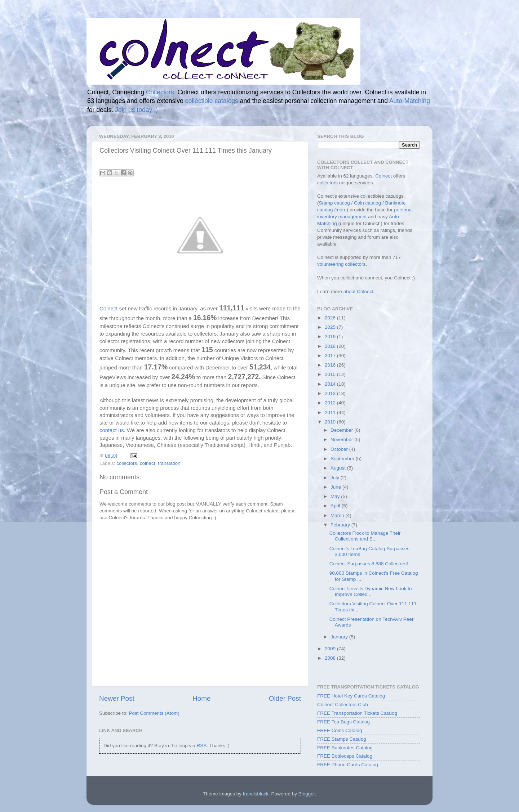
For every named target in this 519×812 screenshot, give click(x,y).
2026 (331, 318)
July (336, 478)
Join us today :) (136, 110)
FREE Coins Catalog (340, 730)
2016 (331, 365)
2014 (331, 384)
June (336, 487)
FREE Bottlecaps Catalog (345, 756)
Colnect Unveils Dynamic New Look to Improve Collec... (371, 591)
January (340, 637)
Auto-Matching (410, 101)
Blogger (307, 794)
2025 (331, 327)
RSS (201, 746)
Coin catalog (367, 203)
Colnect (108, 309)
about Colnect (358, 291)
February (341, 525)
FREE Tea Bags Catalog (343, 722)
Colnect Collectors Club (343, 705)
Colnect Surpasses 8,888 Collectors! (369, 564)
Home (201, 698)
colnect (148, 463)
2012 (331, 403)
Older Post (285, 698)
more (341, 210)
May (336, 496)
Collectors (160, 92)
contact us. (112, 430)
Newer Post (117, 698)
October (340, 449)
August (339, 468)
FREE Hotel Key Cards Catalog (351, 696)
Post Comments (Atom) (154, 713)
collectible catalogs (212, 101)
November (342, 439)
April (336, 506)
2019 (331, 337)
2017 (331, 356)
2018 (331, 346)
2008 (331, 658)
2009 (331, 649)
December (342, 430)
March (338, 515)
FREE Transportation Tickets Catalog (357, 713)
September (343, 459)
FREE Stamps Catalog (342, 739)
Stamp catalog (334, 203)
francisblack (256, 794)
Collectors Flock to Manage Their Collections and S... (365, 536)
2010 (331, 422)
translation (169, 463)
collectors (127, 463)
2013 (331, 393)
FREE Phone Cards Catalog (348, 765)
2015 (331, 374)
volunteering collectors (341, 264)
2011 (331, 412)
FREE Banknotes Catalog (345, 748)
